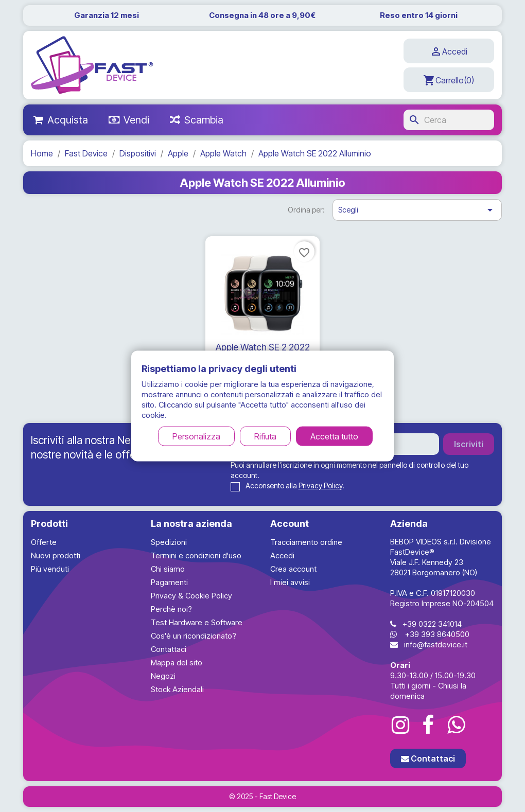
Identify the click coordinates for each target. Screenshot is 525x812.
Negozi (163, 676)
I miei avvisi (290, 582)
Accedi (282, 555)
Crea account (293, 569)
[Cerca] (449, 120)
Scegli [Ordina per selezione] (417, 210)
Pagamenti (169, 582)
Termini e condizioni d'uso (196, 555)
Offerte (44, 542)
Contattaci (169, 649)
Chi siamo (168, 569)
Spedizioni (169, 542)
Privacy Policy (320, 486)
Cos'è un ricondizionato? (194, 636)
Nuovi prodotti (56, 555)
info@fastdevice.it (436, 645)
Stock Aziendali (177, 689)
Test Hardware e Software (197, 622)
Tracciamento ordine (306, 542)
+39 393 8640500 (437, 634)
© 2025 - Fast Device (262, 796)
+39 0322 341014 (432, 624)
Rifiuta (265, 436)
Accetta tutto (334, 436)
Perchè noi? (171, 609)
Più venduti (50, 569)
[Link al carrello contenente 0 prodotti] (449, 80)
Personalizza (196, 436)
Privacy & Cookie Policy (191, 596)
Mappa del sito (177, 663)
